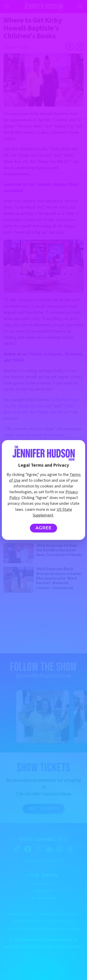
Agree (43, 528)
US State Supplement (52, 512)
